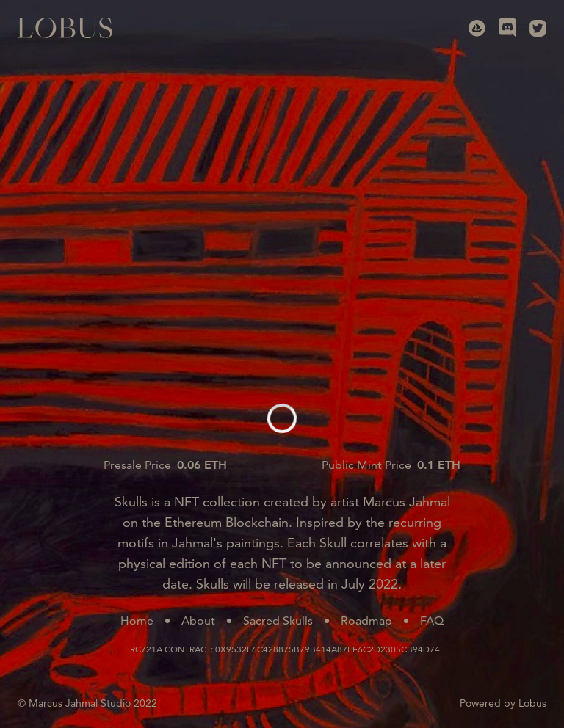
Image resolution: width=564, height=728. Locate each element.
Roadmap (366, 620)
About (198, 620)
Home (137, 620)
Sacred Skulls (278, 620)
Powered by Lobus (503, 703)
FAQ (432, 620)
